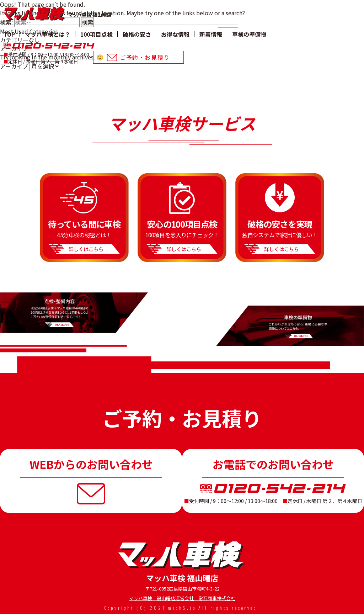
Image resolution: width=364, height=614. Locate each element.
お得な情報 (175, 34)
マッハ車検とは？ (48, 34)
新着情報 (211, 34)
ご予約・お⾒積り (145, 57)
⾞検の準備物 (249, 34)
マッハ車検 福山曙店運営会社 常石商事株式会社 (182, 598)
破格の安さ (137, 34)
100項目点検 (97, 34)
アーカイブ (14, 66)
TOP (9, 34)
